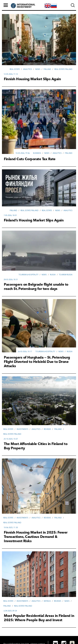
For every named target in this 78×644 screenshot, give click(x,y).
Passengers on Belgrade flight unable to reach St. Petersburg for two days (36, 287)
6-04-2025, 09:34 (10, 611)
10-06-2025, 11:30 (11, 527)
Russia (53, 275)
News (38, 69)
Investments (22, 429)
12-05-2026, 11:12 (11, 74)
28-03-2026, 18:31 (11, 279)
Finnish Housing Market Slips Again (32, 79)
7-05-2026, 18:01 (10, 215)
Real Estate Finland (63, 69)
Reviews (47, 429)
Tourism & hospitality (28, 275)
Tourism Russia (66, 275)
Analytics (27, 69)
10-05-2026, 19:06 (23, 153)
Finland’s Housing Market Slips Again (34, 220)
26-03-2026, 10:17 (25, 351)
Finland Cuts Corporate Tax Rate (30, 159)
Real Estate (15, 69)
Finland (47, 69)
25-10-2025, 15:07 (11, 439)
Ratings (47, 601)
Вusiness (37, 153)
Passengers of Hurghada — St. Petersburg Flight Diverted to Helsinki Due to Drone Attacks (37, 362)
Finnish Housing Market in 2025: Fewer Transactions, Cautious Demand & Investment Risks (36, 537)
